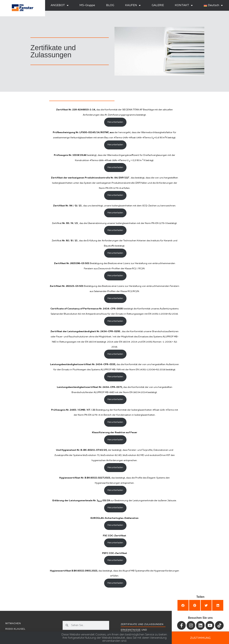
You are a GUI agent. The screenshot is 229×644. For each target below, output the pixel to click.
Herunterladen (115, 122)
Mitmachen (13, 623)
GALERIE (158, 5)
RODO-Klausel (15, 629)
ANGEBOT (60, 5)
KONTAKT (184, 5)
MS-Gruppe (87, 5)
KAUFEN (133, 5)
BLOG (110, 5)
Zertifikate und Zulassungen (142, 624)
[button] (183, 605)
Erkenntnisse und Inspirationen (134, 631)
